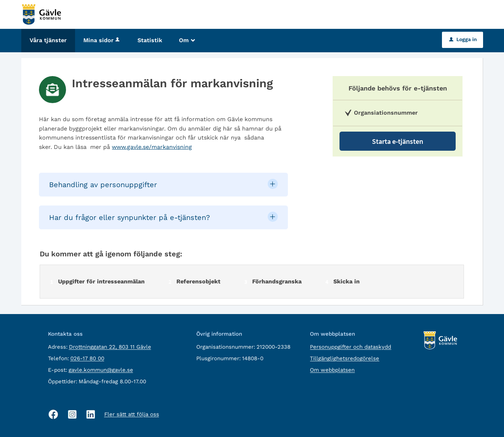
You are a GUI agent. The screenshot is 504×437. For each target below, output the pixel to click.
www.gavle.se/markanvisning (152, 147)
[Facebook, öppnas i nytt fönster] (53, 414)
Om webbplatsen (332, 370)
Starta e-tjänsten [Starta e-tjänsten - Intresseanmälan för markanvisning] (398, 141)
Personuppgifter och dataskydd (350, 347)
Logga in (463, 39)
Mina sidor (102, 40)
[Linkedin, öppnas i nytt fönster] (91, 414)
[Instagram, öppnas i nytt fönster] (72, 414)
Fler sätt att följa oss (132, 414)
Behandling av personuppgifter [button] (103, 185)
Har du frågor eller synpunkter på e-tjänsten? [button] (130, 217)
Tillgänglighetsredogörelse (345, 358)
